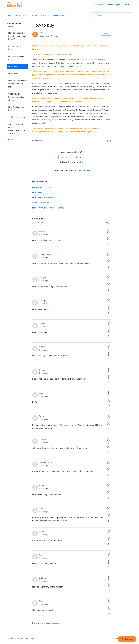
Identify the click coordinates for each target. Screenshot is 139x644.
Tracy (42, 416)
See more (11, 139)
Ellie (41, 601)
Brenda (42, 578)
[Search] (112, 15)
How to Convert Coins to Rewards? (48, 208)
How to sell (13, 73)
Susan (42, 370)
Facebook (34, 141)
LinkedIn (42, 141)
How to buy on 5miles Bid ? (45, 198)
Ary (41, 555)
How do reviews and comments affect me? (17, 84)
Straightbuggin (46, 254)
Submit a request (113, 5)
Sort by (106, 223)
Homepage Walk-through (16, 58)
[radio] (65, 157)
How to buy (13, 66)
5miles (43, 33)
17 (108, 141)
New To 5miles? (40, 15)
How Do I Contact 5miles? (16, 109)
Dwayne (43, 277)
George (42, 301)
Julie (41, 508)
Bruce (42, 485)
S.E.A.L (35, 117)
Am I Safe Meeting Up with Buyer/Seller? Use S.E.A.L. (17, 129)
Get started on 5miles (58, 15)
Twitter (38, 141)
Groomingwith (45, 462)
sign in (41, 623)
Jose (41, 393)
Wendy (42, 231)
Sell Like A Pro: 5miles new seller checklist (16, 97)
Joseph (42, 439)
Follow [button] (106, 33)
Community (98, 5)
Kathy (42, 532)
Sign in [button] (126, 5)
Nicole (42, 347)
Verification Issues (16, 117)
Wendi (42, 324)
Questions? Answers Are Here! (19, 15)
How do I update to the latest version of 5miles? (17, 36)
